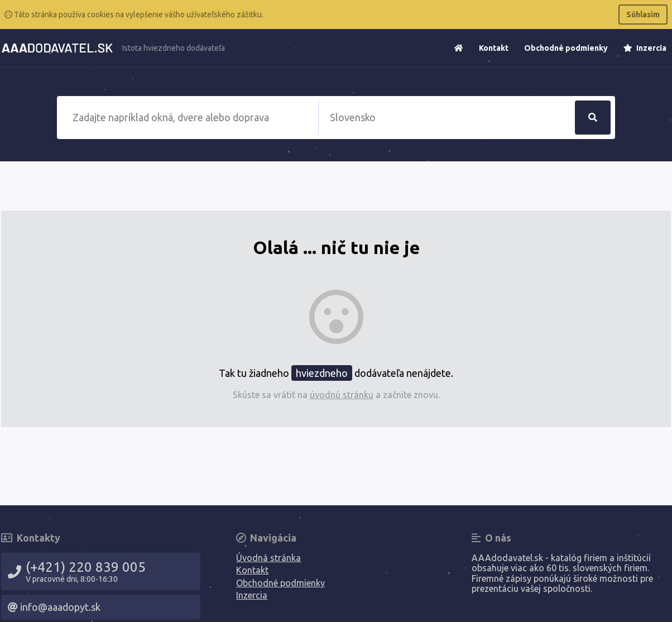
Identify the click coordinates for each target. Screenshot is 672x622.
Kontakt (494, 48)
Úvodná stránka (268, 558)
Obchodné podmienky (566, 48)
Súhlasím (643, 15)
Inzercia (645, 48)
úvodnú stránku (342, 395)
